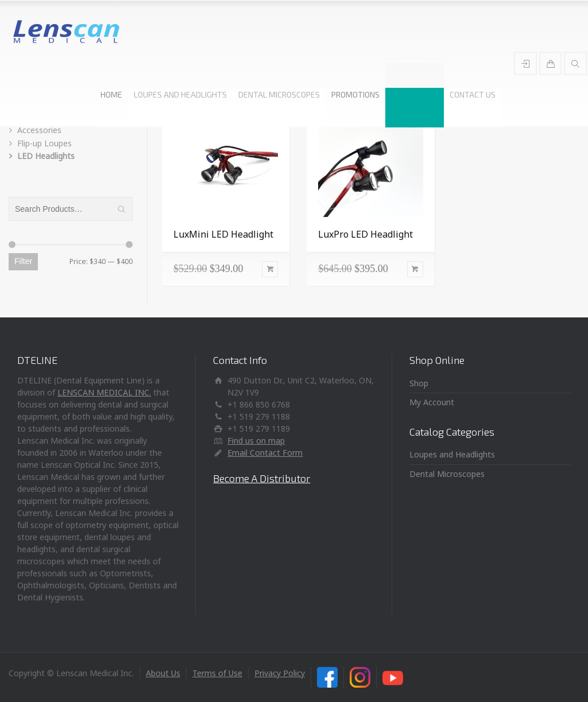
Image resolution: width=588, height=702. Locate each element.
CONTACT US (473, 94)
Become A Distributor (262, 478)
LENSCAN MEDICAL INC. (104, 392)
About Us (163, 673)
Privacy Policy (280, 673)
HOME (111, 94)
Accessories (39, 130)
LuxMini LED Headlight (223, 234)
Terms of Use (217, 673)
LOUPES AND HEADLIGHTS (180, 94)
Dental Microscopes (447, 474)
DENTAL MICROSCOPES (279, 94)
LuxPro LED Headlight (365, 234)
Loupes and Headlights (452, 454)
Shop (419, 383)
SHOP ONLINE (415, 94)
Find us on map (256, 441)
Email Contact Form (265, 453)
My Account (432, 402)
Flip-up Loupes (45, 143)
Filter (23, 261)
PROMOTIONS (355, 94)
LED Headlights (46, 156)
